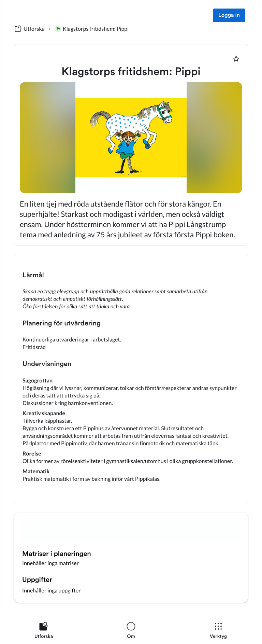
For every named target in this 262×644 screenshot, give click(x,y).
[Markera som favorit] (236, 59)
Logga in (229, 15)
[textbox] (131, 379)
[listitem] (44, 632)
